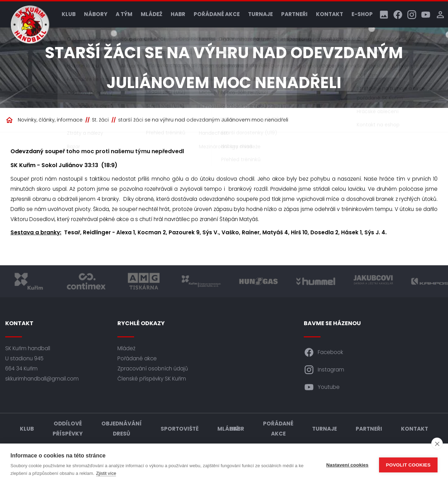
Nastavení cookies (347, 465)
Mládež (152, 14)
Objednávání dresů (122, 429)
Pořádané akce (217, 14)
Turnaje (260, 14)
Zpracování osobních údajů (153, 369)
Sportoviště (180, 429)
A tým (124, 14)
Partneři (294, 14)
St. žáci (100, 120)
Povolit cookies (408, 465)
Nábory (96, 14)
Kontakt (330, 14)
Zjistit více (106, 473)
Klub (69, 14)
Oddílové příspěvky (68, 429)
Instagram (324, 370)
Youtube (322, 387)
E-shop (362, 14)
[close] (437, 444)
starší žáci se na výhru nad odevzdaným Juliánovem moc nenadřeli (203, 120)
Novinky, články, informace (50, 120)
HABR (178, 14)
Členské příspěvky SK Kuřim (152, 379)
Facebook (323, 352)
